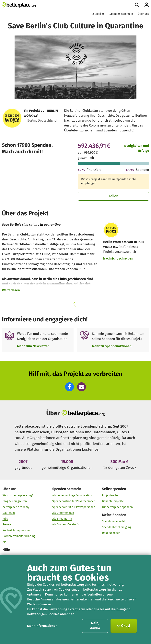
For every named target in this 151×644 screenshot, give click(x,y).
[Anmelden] (147, 5)
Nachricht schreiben (118, 258)
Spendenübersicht (113, 521)
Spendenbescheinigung (117, 527)
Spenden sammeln (121, 14)
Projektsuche (110, 495)
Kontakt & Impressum (16, 530)
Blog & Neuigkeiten (15, 501)
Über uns (143, 14)
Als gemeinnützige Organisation (72, 495)
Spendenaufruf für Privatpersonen (74, 507)
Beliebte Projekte (113, 501)
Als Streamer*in (62, 519)
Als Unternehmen (63, 513)
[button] (70, 387)
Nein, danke (95, 626)
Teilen (114, 196)
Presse (7, 524)
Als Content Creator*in (66, 524)
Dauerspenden (111, 533)
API (5, 542)
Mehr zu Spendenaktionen (112, 346)
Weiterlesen (11, 290)
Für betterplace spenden (117, 507)
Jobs (5, 519)
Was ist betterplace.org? (18, 495)
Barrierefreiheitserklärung (19, 536)
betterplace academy (16, 507)
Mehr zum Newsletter (33, 346)
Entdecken (98, 14)
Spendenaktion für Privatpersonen (74, 501)
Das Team (9, 513)
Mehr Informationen (42, 626)
